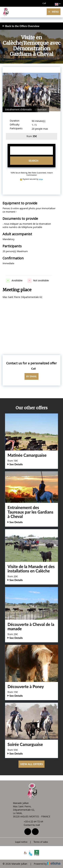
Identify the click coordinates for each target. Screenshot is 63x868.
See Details (15, 464)
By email (32, 376)
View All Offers (32, 764)
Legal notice (21, 842)
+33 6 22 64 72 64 (31, 822)
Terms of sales (41, 842)
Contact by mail (30, 825)
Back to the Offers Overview (21, 26)
